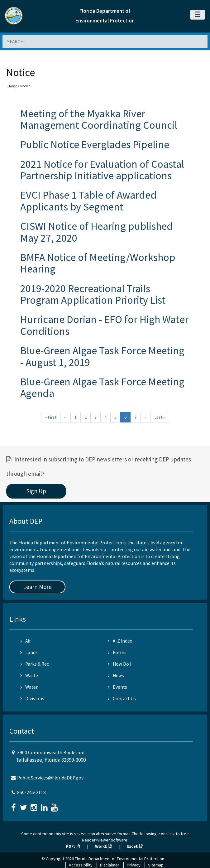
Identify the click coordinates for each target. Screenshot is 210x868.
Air (26, 641)
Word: (103, 846)
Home (12, 86)
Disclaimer (110, 865)
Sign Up (36, 491)
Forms (117, 652)
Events (117, 687)
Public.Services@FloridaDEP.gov (50, 778)
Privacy (134, 865)
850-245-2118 (31, 792)
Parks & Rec (35, 664)
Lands (29, 652)
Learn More (37, 587)
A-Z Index (120, 641)
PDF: (73, 846)
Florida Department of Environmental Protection (119, 859)
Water (29, 687)
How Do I (119, 664)
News (116, 675)
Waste (29, 675)
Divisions (32, 699)
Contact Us (122, 699)
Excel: (135, 846)
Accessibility (81, 865)
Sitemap (156, 865)
